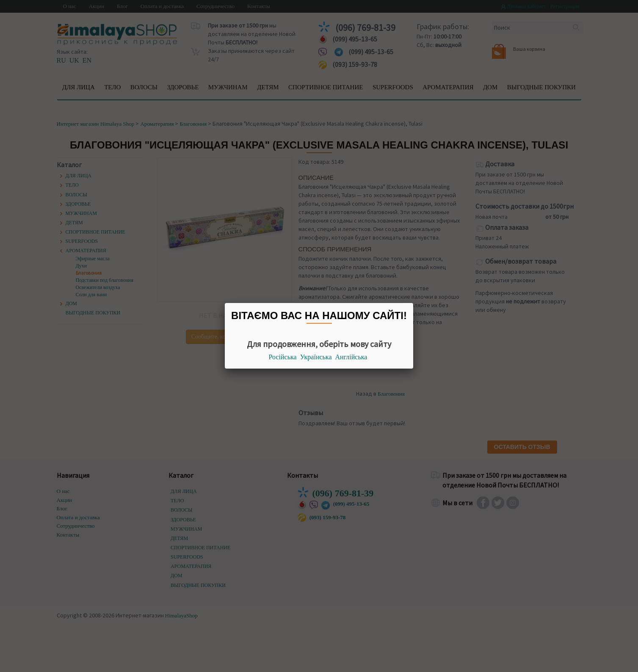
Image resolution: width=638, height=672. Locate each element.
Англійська (351, 357)
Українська (316, 357)
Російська (283, 357)
